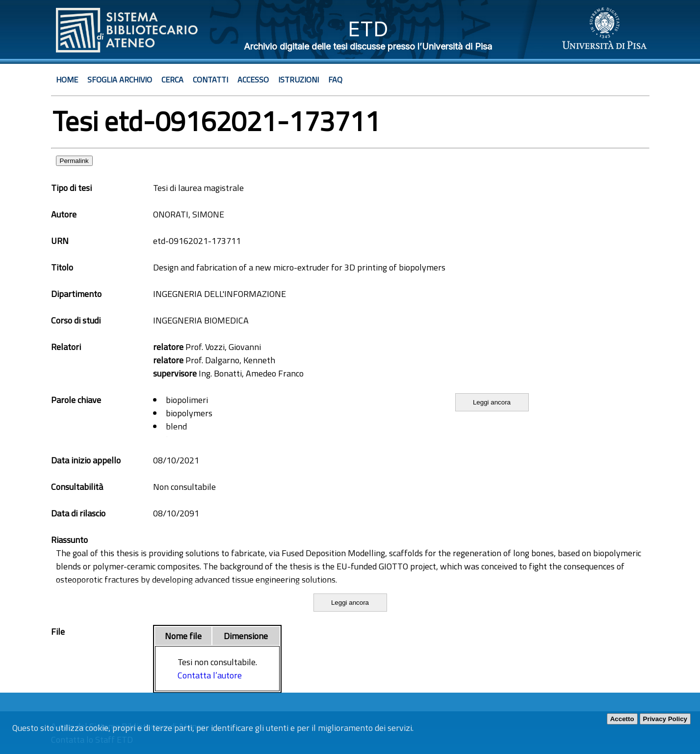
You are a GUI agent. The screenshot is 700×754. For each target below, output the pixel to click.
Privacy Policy (665, 719)
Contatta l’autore (210, 675)
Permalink (74, 161)
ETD (368, 29)
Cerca (172, 80)
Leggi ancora (492, 402)
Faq (335, 80)
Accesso (253, 80)
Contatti (210, 80)
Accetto (622, 719)
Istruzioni (298, 80)
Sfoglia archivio (120, 80)
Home (67, 80)
